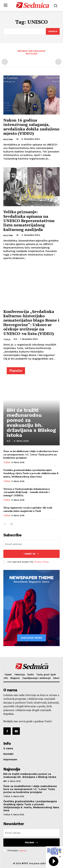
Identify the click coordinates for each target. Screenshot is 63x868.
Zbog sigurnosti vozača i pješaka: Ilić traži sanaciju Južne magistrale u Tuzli (28, 509)
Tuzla (7, 339)
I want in (32, 554)
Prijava (32, 843)
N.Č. (9, 441)
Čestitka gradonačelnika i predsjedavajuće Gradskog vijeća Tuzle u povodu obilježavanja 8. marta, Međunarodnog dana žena (31, 473)
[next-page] (11, 524)
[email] (32, 544)
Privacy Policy (41, 562)
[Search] (53, 31)
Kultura (8, 139)
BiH (5, 781)
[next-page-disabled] (58, 62)
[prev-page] (5, 62)
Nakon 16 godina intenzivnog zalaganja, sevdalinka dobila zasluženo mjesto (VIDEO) (31, 127)
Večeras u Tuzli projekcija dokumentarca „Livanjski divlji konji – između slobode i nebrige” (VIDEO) (27, 492)
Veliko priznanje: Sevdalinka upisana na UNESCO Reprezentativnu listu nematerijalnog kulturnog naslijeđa (29, 221)
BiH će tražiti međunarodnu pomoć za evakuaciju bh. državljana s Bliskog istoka (31, 423)
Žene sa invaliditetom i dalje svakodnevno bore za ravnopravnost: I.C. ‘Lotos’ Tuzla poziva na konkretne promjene (31, 454)
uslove (23, 851)
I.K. (17, 139)
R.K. (15, 339)
